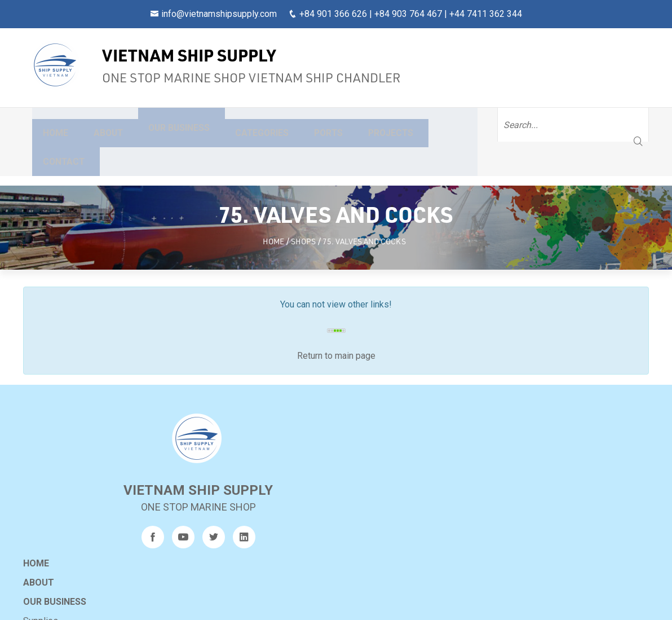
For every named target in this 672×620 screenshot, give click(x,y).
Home (50, 124)
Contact (478, 124)
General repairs (263, 449)
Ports (340, 124)
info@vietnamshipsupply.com (219, 14)
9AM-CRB (426, 553)
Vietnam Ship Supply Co (326, 603)
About (104, 124)
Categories (270, 124)
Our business (180, 124)
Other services (262, 469)
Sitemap (253, 526)
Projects (405, 124)
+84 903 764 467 (408, 14)
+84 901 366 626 (333, 14)
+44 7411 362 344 (486, 14)
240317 (425, 536)
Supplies (251, 430)
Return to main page (336, 312)
